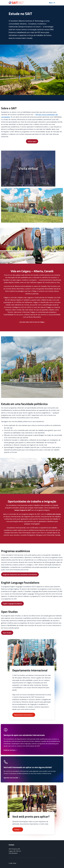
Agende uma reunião (12, 778)
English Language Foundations (12, 604)
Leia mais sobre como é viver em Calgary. (32, 322)
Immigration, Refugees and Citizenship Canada (44, 535)
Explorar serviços (11, 750)
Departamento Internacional (24, 715)
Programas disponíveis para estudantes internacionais (20, 574)
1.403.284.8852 (13, 853)
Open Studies (7, 633)
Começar (18, 830)
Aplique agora (32, 141)
